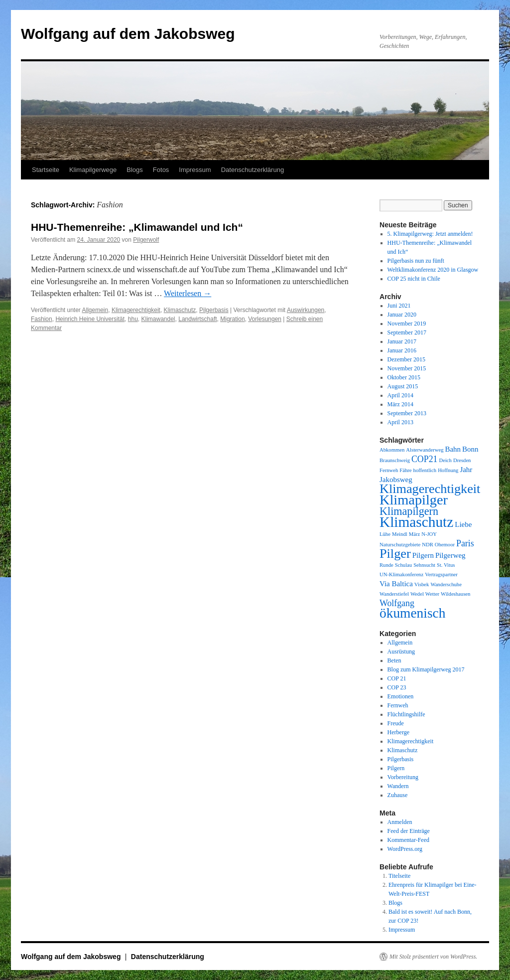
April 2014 (400, 395)
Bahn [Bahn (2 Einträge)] (453, 449)
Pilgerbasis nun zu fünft (416, 261)
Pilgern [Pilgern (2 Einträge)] (423, 555)
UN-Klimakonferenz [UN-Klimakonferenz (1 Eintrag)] (401, 574)
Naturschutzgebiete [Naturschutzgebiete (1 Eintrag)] (400, 545)
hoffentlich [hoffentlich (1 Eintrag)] (425, 470)
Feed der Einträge (409, 831)
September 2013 (407, 413)
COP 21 (397, 678)
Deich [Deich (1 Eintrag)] (445, 460)
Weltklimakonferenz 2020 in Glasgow (433, 270)
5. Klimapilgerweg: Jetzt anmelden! (430, 234)
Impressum (195, 170)
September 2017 (407, 332)
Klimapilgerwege (93, 170)
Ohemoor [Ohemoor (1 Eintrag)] (445, 545)
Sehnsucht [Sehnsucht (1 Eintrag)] (424, 565)
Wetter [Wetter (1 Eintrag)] (432, 594)
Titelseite (399, 876)
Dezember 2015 (406, 359)
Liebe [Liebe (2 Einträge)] (463, 524)
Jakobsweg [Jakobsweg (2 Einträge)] (396, 480)
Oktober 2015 (404, 377)
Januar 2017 (402, 341)
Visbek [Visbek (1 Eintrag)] (422, 584)
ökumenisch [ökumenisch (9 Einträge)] (412, 613)
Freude (396, 723)
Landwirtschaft (197, 319)
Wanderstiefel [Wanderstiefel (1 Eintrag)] (394, 594)
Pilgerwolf (146, 240)
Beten (394, 660)
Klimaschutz (180, 310)
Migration (232, 319)
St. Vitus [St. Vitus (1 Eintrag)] (446, 565)
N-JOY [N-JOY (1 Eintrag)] (429, 534)
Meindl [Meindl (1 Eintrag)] (400, 534)
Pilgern (396, 768)
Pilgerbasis (214, 310)
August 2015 (403, 386)
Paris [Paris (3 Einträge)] (465, 543)
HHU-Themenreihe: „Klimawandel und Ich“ (137, 227)
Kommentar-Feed (408, 840)
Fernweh (398, 705)
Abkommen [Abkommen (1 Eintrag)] (392, 450)
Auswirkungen (306, 310)
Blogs (135, 170)
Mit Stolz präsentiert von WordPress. (433, 957)
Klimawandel (158, 319)
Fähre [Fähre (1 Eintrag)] (405, 470)
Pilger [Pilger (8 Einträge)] (395, 554)
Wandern (398, 786)
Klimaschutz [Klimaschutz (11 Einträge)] (416, 522)
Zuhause (398, 795)
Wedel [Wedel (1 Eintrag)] (417, 594)
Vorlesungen (265, 319)
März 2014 (400, 404)
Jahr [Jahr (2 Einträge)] (466, 470)
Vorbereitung (403, 777)
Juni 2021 (399, 306)
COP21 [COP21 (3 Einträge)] (425, 459)
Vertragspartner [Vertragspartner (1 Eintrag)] (441, 574)
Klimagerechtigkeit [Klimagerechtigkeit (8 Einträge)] (430, 489)
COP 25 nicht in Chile (414, 279)
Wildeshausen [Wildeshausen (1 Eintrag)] (455, 594)
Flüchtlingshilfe (406, 714)
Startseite (46, 170)
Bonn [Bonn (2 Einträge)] (470, 449)
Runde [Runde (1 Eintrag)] (386, 565)
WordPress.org (405, 849)
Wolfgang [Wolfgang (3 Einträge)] (397, 603)
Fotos (161, 170)
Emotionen (401, 696)
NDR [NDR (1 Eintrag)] (428, 545)
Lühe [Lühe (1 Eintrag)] (385, 534)
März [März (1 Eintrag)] (414, 534)
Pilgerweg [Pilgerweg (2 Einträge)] (450, 555)
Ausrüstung (401, 652)
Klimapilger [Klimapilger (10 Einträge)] (414, 500)
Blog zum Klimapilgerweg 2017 (426, 669)
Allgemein (95, 310)
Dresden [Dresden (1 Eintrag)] (462, 460)
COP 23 (397, 687)
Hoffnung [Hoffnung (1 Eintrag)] (448, 470)
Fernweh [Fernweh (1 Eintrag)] (389, 470)
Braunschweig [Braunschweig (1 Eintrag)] (395, 460)
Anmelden (400, 822)
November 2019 (407, 324)
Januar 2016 (402, 350)
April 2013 (400, 422)
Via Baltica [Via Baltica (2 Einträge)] (396, 584)
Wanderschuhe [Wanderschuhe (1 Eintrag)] (446, 584)
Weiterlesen (188, 293)
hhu (133, 319)
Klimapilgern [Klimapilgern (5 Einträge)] (409, 511)
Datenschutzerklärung (253, 170)
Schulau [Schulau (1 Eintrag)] (403, 565)
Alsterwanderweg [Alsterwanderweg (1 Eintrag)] (425, 450)
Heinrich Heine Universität (90, 319)
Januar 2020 (402, 315)
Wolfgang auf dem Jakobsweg (128, 34)
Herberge (398, 732)
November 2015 (407, 368)
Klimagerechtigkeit (136, 310)
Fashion (42, 319)
